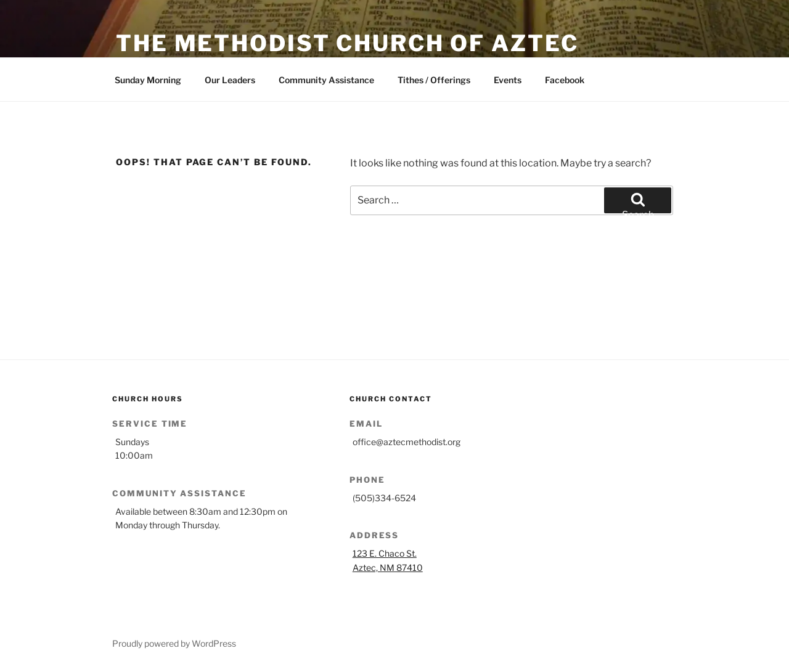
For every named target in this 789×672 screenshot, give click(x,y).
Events (508, 80)
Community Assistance (326, 80)
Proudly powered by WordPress (174, 643)
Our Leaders (230, 80)
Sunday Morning (148, 80)
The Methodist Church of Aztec (347, 43)
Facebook (565, 80)
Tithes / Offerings (434, 80)
